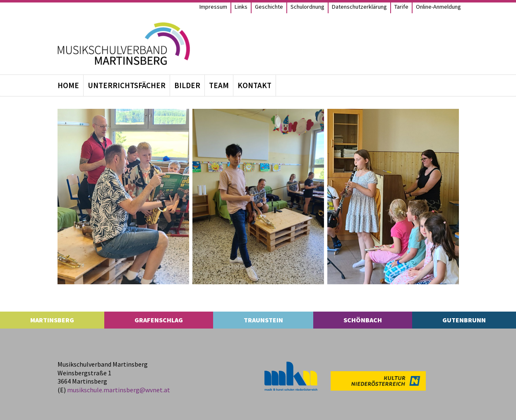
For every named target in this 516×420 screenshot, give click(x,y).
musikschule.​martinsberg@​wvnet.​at (119, 390)
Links (241, 7)
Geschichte (269, 7)
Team (219, 85)
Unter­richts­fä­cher (127, 85)
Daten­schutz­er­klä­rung (359, 7)
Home (68, 85)
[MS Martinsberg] (124, 44)
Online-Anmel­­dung (438, 7)
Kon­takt (254, 85)
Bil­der (187, 85)
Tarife (401, 7)
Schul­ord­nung (307, 7)
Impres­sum (213, 7)
